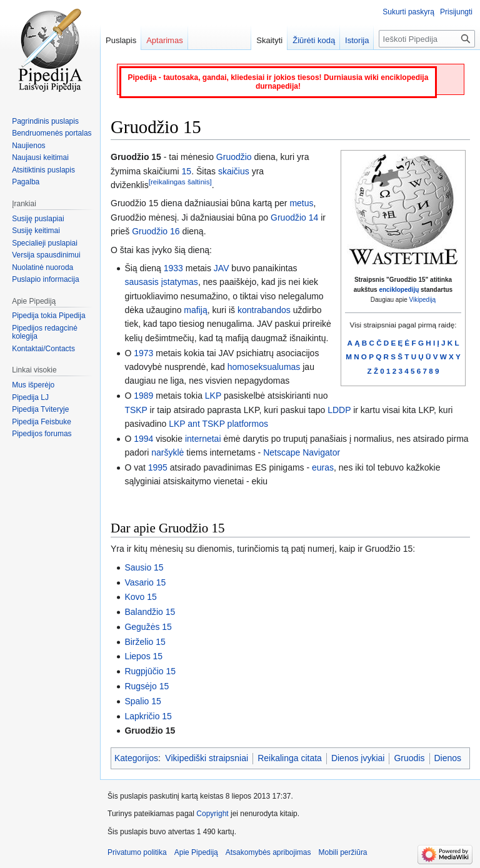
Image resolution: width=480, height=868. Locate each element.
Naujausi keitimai (40, 157)
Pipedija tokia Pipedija (48, 316)
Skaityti (269, 40)
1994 (143, 439)
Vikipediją (423, 300)
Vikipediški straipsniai (207, 758)
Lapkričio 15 (148, 716)
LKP (213, 396)
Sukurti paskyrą (408, 12)
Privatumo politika (137, 852)
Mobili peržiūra (343, 852)
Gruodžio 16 (156, 231)
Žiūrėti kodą (314, 40)
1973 (143, 353)
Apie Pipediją (196, 852)
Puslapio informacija (45, 279)
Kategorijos (136, 758)
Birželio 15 (145, 642)
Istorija (357, 40)
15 (187, 171)
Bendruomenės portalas (52, 133)
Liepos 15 (143, 656)
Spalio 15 (142, 701)
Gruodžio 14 (294, 217)
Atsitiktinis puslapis (43, 170)
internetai (203, 439)
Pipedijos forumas (42, 434)
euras (323, 467)
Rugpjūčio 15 (150, 671)
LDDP (339, 410)
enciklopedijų (399, 290)
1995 (158, 467)
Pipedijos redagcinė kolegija (45, 332)
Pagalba (26, 182)
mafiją (195, 310)
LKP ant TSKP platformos (218, 424)
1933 (173, 268)
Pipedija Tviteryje (40, 409)
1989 (143, 396)
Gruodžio (234, 157)
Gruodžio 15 (150, 731)
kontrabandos (264, 310)
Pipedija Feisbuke (42, 422)
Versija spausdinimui (46, 255)
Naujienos (28, 146)
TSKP (136, 410)
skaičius (234, 171)
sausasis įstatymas (161, 282)
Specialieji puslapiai (45, 243)
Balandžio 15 (150, 612)
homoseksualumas (264, 367)
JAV (222, 268)
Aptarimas (165, 40)
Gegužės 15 (148, 627)
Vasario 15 (145, 582)
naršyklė (167, 452)
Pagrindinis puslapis (45, 121)
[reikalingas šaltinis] (180, 182)
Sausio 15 (144, 567)
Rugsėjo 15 (147, 686)
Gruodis (409, 758)
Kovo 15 (140, 597)
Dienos (448, 758)
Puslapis (121, 40)
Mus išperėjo (33, 385)
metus (301, 203)
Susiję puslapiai (38, 219)
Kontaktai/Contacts (43, 349)
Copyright (212, 814)
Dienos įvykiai (358, 758)
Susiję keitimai (36, 231)
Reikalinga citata (290, 758)
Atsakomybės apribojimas (268, 852)
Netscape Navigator (302, 452)
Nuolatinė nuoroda (42, 267)
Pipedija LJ (30, 397)
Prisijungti (456, 12)
